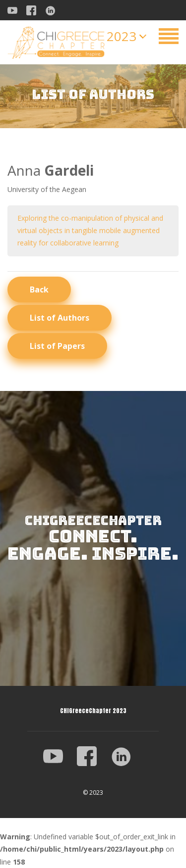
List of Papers (57, 346)
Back (39, 289)
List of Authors (60, 318)
